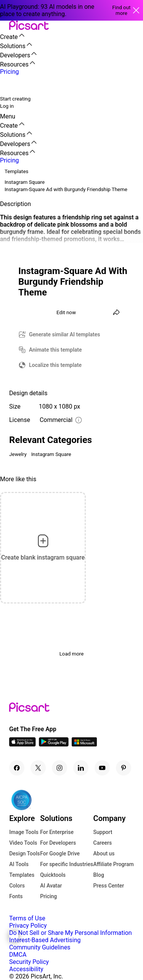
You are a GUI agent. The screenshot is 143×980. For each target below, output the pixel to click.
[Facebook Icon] (17, 768)
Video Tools (23, 843)
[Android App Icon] (54, 744)
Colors (17, 886)
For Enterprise (57, 832)
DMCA (18, 955)
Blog (99, 875)
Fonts (16, 896)
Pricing (48, 896)
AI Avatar (51, 886)
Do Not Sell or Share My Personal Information (71, 933)
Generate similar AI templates (65, 334)
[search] (11, 85)
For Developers (58, 843)
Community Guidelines (40, 947)
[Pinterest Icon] (124, 768)
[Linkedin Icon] (81, 768)
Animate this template (55, 350)
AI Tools (19, 864)
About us (104, 853)
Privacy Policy (28, 926)
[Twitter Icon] (38, 768)
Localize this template (55, 365)
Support (103, 832)
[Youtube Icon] (102, 768)
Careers (103, 843)
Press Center (109, 886)
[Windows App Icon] (84, 744)
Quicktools (53, 875)
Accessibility (26, 969)
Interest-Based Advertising (45, 940)
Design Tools (25, 853)
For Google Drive (60, 853)
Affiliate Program (114, 864)
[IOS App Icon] (22, 744)
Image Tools (24, 832)
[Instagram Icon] (59, 768)
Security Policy (29, 962)
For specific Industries (67, 864)
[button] (5, 26)
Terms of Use (27, 918)
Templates (22, 875)
